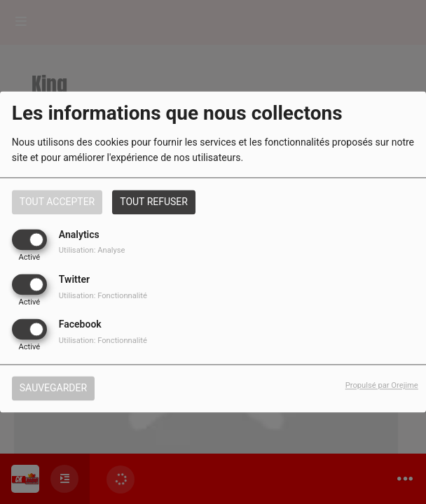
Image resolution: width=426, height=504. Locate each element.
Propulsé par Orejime (382, 386)
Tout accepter (57, 202)
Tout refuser (154, 202)
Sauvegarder (53, 388)
